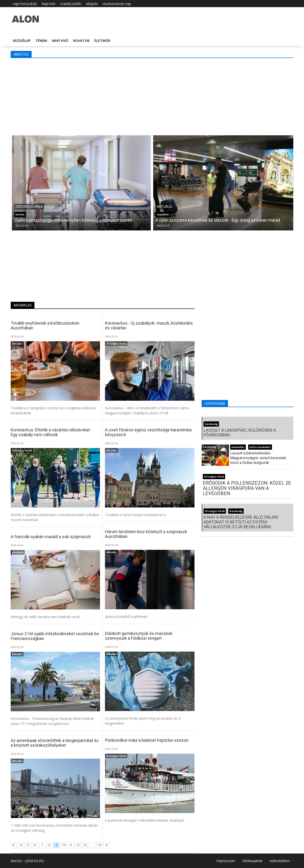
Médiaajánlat (252, 861)
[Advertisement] (152, 96)
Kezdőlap (22, 41)
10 (64, 845)
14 (99, 845)
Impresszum (226, 861)
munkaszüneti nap (117, 4)
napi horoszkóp (25, 4)
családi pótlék (71, 4)
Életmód (102, 41)
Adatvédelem (280, 861)
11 (71, 845)
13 (85, 845)
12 (78, 845)
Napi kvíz (48, 4)
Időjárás (92, 4)
